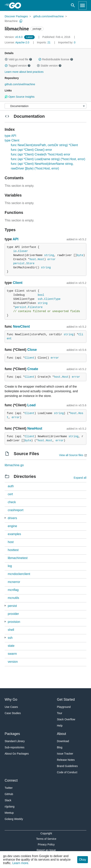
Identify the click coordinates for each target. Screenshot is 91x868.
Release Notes (66, 760)
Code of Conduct (67, 772)
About (61, 734)
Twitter (9, 788)
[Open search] (73, 5)
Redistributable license (56, 59)
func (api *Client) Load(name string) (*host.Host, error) (48, 159)
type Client (12, 140)
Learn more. (21, 863)
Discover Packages (16, 16)
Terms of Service (46, 839)
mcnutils (13, 598)
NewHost (35, 428)
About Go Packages (17, 754)
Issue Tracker (65, 754)
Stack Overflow (66, 719)
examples (14, 534)
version (13, 662)
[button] (6, 59)
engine (12, 526)
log (10, 566)
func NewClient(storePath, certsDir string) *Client (44, 145)
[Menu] (45, 106)
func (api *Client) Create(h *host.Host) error (41, 154)
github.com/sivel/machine (49, 16)
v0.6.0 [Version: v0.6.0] (14, 37)
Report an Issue (46, 850)
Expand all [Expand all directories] (80, 478)
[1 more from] (5, 606)
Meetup (9, 813)
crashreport (16, 510)
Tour (60, 713)
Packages (12, 734)
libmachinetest (18, 558)
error (52, 259)
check (12, 502)
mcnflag (13, 590)
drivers (12, 518)
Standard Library (15, 741)
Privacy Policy (46, 844)
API (15, 239)
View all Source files (71, 455)
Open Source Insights (20, 97)
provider (13, 614)
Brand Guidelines (67, 766)
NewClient (21, 326)
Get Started (66, 699)
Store (30, 263)
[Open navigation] (82, 5)
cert (10, 494)
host (33, 259)
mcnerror (14, 582)
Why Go (11, 699)
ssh (40, 299)
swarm (12, 654)
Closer (23, 251)
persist (19, 263)
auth (11, 486)
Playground (64, 707)
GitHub (9, 794)
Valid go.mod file (18, 59)
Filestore (35, 307)
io (15, 251)
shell (11, 630)
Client (18, 283)
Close (32, 350)
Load (31, 405)
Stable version (49, 66)
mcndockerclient (19, 574)
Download (63, 741)
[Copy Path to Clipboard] (21, 21)
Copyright (46, 833)
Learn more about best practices (24, 72)
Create (33, 369)
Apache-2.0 (22, 42)
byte (80, 255)
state (11, 646)
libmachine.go (14, 465)
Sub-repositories (15, 747)
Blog (60, 747)
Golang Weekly (14, 819)
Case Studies (13, 713)
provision (14, 622)
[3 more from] (5, 518)
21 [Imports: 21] (44, 42)
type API (10, 136)
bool (41, 295)
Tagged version (18, 66)
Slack (8, 800)
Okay (83, 860)
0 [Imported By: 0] (67, 42)
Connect (11, 780)
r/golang (10, 807)
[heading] (16, 5)
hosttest (13, 550)
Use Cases (11, 707)
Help (60, 726)
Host (41, 259)
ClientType (52, 299)
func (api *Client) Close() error (31, 150)
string (49, 255)
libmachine (11, 21)
